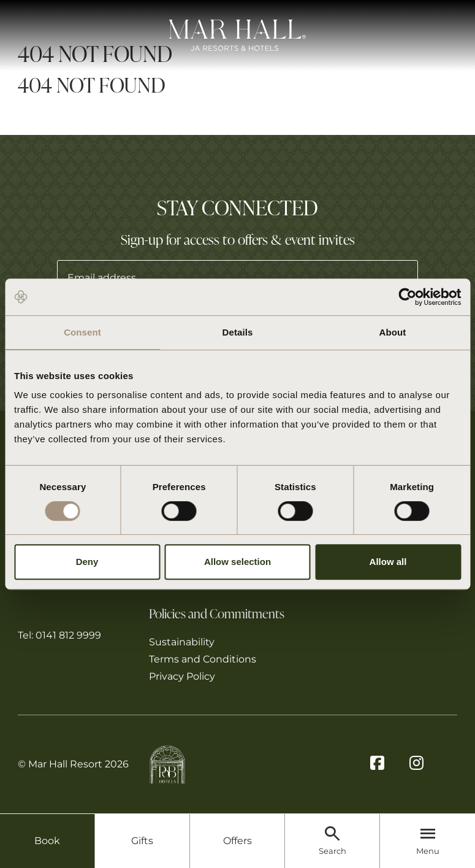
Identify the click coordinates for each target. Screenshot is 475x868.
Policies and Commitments (217, 613)
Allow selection (237, 562)
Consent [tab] (82, 332)
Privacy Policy (182, 676)
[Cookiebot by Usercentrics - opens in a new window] (407, 297)
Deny (87, 562)
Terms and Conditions (203, 659)
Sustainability (182, 642)
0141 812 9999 (68, 635)
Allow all (388, 562)
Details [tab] (238, 332)
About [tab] (393, 332)
